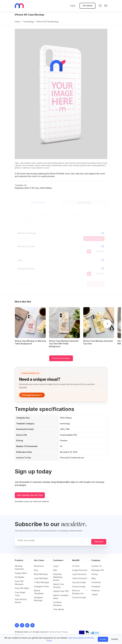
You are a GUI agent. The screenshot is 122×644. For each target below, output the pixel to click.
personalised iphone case (58, 163)
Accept (103, 639)
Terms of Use (55, 632)
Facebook (96, 582)
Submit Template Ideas (61, 597)
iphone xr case (30, 168)
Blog (93, 578)
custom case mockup (43, 165)
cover (105, 163)
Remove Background (78, 592)
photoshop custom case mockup (66, 165)
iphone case (30, 163)
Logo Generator (79, 574)
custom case (42, 163)
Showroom (39, 566)
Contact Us (97, 566)
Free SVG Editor (22, 588)
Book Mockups (41, 574)
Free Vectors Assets (21, 601)
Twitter (95, 594)
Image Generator (80, 570)
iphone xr (18, 168)
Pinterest (96, 590)
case (22, 163)
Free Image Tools (20, 594)
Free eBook (58, 609)
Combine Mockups (57, 604)
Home (17, 22)
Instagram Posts (41, 586)
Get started (87, 6)
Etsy (36, 570)
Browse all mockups (61, 358)
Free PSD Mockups (19, 583)
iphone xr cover (43, 168)
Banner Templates (39, 592)
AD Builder (20, 577)
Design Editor (21, 573)
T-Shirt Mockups (42, 582)
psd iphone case (95, 163)
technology (28, 22)
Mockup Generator (19, 567)
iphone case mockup (78, 163)
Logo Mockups (41, 578)
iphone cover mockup (24, 165)
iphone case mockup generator (93, 165)
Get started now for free (30, 495)
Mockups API (98, 570)
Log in (73, 6)
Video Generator (80, 578)
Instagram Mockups (38, 599)
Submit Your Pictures (59, 586)
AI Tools (76, 566)
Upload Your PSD (61, 591)
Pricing (95, 574)
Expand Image (79, 586)
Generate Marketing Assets (58, 577)
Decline (115, 639)
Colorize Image (79, 597)
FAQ (55, 570)
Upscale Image (79, 582)
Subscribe (99, 542)
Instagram (96, 586)
